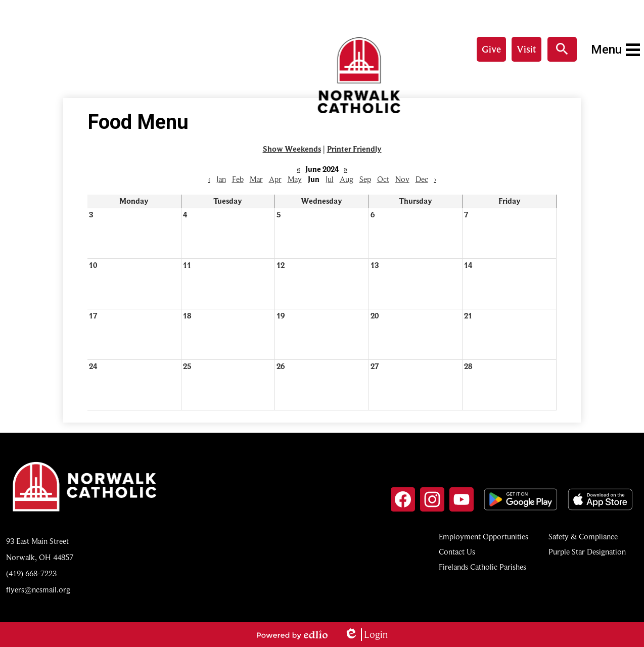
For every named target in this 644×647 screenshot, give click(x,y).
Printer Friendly (354, 149)
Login (366, 635)
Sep (365, 179)
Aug (347, 179)
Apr (275, 179)
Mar (256, 179)
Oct (383, 179)
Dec (422, 179)
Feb (238, 179)
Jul (330, 179)
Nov (402, 179)
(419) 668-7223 (31, 574)
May (295, 179)
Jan (221, 179)
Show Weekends (292, 149)
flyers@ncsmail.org (38, 590)
